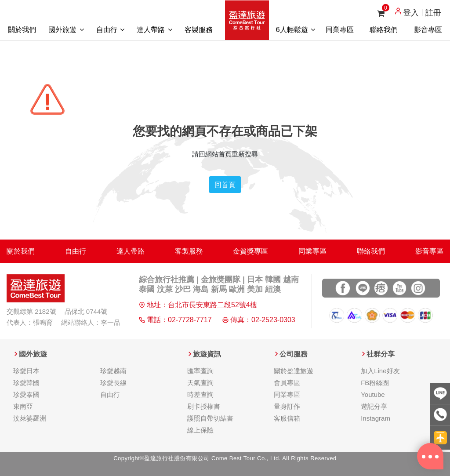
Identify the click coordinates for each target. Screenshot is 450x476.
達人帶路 (154, 30)
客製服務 (199, 30)
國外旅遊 (66, 30)
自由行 (110, 30)
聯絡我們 (384, 30)
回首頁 (225, 185)
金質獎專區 (250, 251)
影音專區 (428, 30)
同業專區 (340, 30)
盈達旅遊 (247, 20)
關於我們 (22, 30)
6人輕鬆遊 (296, 30)
